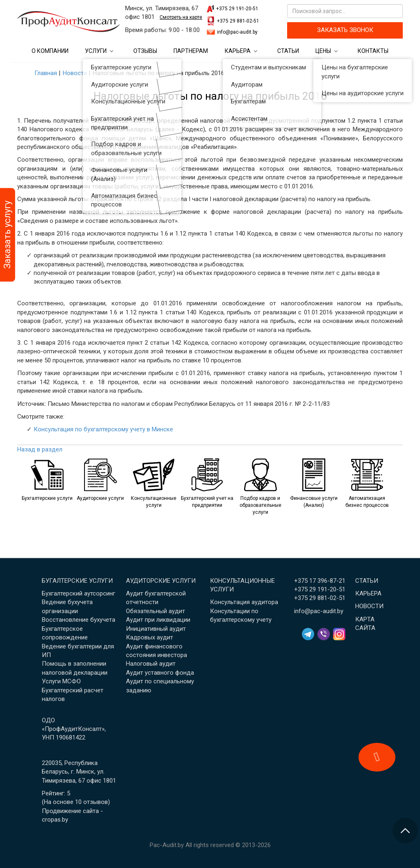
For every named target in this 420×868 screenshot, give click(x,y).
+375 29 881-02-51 (238, 21)
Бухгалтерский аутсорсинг (79, 593)
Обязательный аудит (155, 611)
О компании (50, 51)
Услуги (96, 51)
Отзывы (145, 51)
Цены (323, 51)
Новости (369, 606)
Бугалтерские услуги (77, 581)
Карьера (238, 51)
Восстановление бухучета (79, 620)
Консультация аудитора (244, 602)
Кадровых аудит (150, 637)
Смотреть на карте (181, 17)
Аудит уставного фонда (160, 673)
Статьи (288, 51)
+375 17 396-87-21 (320, 581)
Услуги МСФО (61, 681)
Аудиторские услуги (161, 581)
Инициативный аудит (156, 629)
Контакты (373, 51)
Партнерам (191, 51)
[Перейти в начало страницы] (405, 831)
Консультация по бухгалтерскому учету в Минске (103, 429)
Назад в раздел (40, 449)
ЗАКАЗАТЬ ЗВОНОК (345, 30)
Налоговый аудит (151, 664)
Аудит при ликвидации (158, 620)
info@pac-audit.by (237, 32)
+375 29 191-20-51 (237, 9)
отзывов (96, 802)
